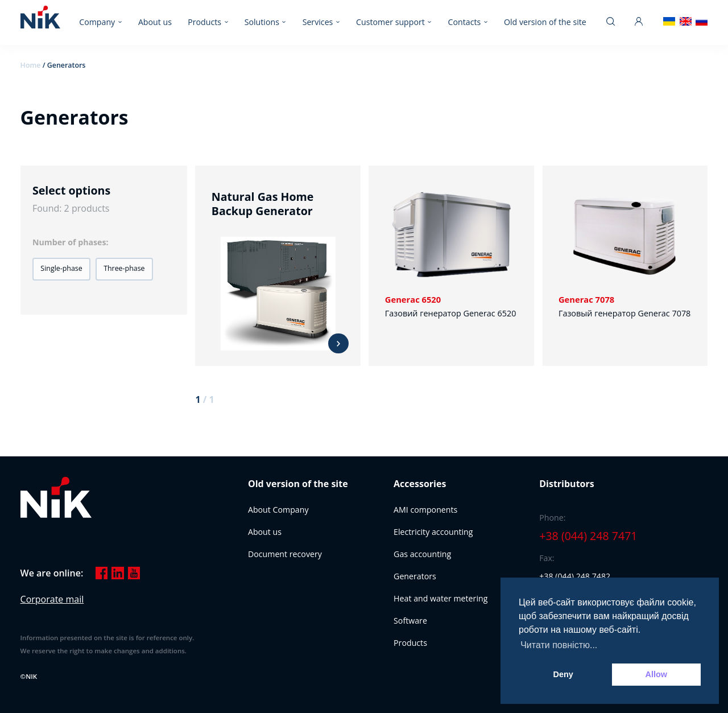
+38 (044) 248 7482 (575, 576)
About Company (278, 510)
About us (155, 22)
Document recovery (285, 554)
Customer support (390, 22)
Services (318, 22)
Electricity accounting (433, 532)
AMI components (425, 510)
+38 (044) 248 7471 (588, 536)
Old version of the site (545, 22)
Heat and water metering (440, 598)
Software (410, 621)
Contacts (465, 22)
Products (204, 22)
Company (97, 22)
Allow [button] (656, 674)
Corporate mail (52, 599)
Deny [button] (563, 674)
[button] (61, 269)
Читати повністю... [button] (559, 645)
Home (31, 65)
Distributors (566, 484)
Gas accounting (422, 554)
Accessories (420, 484)
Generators (415, 576)
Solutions (262, 22)
